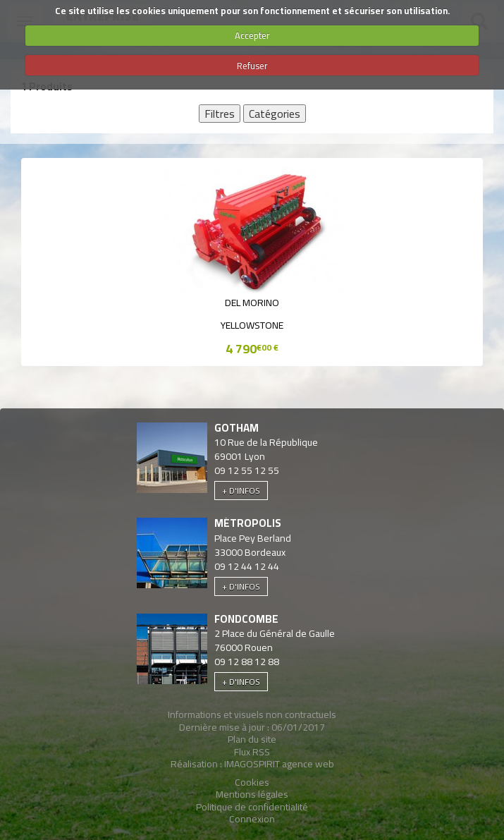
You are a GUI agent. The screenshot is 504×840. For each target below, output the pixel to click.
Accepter (252, 35)
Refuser (252, 66)
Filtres (220, 114)
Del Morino (252, 303)
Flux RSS (252, 752)
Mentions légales (252, 794)
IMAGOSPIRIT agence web (279, 764)
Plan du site (252, 739)
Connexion (252, 819)
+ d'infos (241, 491)
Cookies (252, 782)
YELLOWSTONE (252, 325)
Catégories (275, 114)
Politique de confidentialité (252, 807)
